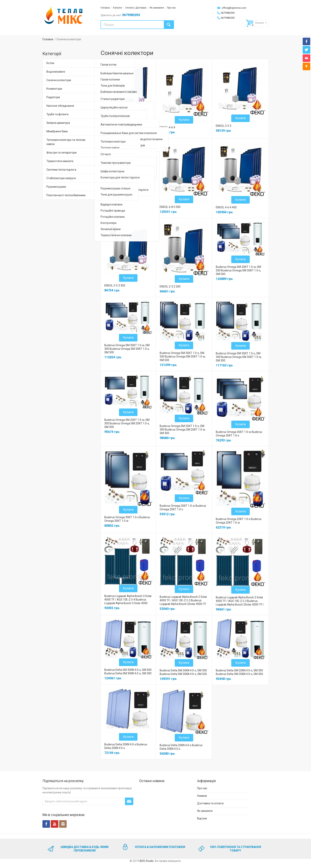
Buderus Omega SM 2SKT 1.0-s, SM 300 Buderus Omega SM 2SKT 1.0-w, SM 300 (183, 430)
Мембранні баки (57, 131)
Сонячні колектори (59, 80)
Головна (105, 8)
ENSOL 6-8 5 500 (170, 207)
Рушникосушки (56, 187)
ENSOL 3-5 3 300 (115, 285)
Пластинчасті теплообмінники (66, 195)
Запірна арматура (58, 123)
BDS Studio (147, 861)
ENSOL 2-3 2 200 (170, 286)
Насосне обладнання (60, 106)
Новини (202, 796)
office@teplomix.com (231, 8)
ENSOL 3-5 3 (224, 126)
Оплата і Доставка (136, 8)
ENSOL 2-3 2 (112, 204)
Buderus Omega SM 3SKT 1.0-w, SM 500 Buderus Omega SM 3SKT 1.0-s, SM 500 (238, 270)
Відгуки (202, 818)
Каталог (118, 8)
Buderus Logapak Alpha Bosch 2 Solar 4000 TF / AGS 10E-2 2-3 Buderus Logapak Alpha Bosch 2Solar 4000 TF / (240, 601)
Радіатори (53, 97)
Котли (50, 63)
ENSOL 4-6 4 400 (226, 207)
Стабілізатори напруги (61, 178)
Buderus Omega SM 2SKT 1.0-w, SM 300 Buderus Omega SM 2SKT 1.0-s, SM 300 (127, 423)
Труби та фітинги (57, 114)
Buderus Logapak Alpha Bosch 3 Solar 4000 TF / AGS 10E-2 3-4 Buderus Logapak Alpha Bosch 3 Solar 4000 (128, 600)
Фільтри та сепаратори (61, 153)
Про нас (171, 8)
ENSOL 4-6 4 (167, 127)
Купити (128, 120)
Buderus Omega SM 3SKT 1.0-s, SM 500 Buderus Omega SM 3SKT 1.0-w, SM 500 (183, 357)
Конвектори (54, 89)
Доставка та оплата (210, 803)
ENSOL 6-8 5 (112, 128)
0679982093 (226, 13)
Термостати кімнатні (60, 161)
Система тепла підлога (61, 170)
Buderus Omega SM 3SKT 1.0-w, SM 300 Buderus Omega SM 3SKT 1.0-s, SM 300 (127, 349)
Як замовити (157, 8)
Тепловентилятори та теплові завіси (66, 142)
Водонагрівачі (56, 72)
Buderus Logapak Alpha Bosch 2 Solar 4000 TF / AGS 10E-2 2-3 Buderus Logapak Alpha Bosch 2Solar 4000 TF (183, 600)
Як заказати (205, 811)
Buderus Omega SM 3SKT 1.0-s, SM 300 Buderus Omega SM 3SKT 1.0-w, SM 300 (239, 357)
